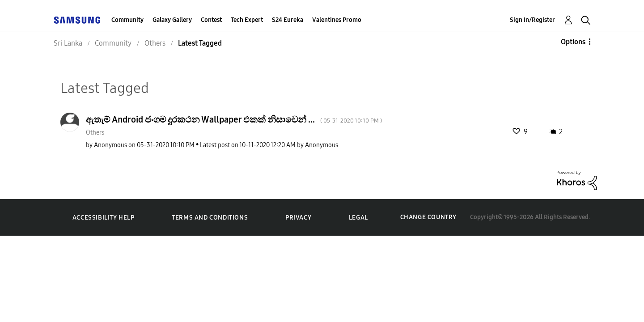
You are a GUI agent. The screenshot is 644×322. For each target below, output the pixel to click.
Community (127, 20)
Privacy (298, 218)
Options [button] (573, 42)
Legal (358, 218)
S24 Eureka (288, 20)
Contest (211, 20)
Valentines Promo (337, 20)
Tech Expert (247, 20)
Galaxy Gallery (172, 20)
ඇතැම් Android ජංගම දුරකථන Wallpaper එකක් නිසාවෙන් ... (234, 119)
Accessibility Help (104, 218)
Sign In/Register (532, 20)
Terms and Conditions (210, 218)
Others (95, 133)
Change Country (428, 217)
